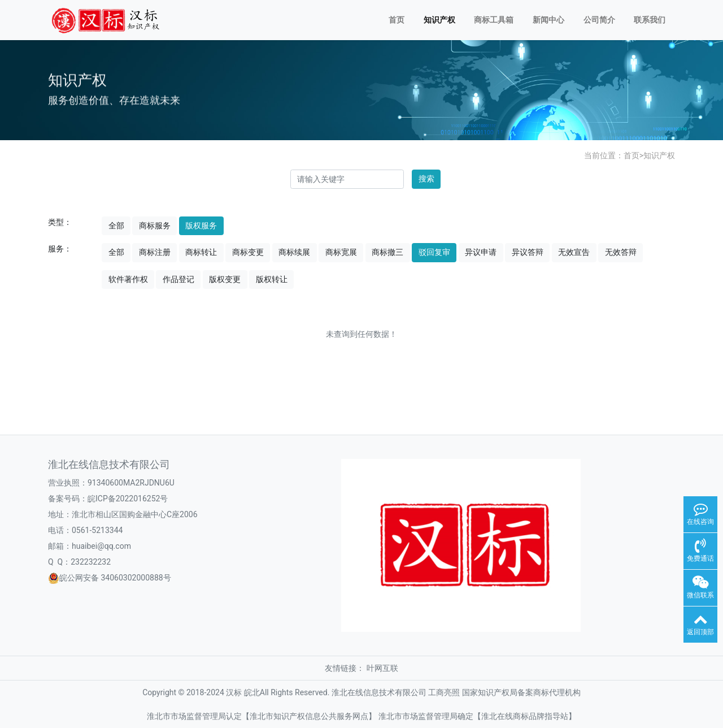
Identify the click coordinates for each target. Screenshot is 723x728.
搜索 (426, 179)
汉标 (234, 692)
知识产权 (439, 20)
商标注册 (155, 252)
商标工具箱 (494, 20)
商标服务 (155, 226)
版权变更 (225, 279)
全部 (116, 226)
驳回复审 (434, 252)
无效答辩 (621, 252)
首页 (397, 20)
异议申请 (481, 252)
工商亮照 (444, 692)
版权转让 (272, 279)
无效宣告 (574, 252)
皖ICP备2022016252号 (128, 499)
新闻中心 (548, 20)
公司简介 (599, 20)
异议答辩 (528, 252)
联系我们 (650, 20)
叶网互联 (382, 668)
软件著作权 (128, 279)
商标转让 (201, 252)
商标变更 (248, 252)
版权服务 (201, 226)
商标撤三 (387, 252)
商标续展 (294, 252)
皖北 (252, 692)
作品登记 (178, 279)
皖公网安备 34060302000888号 (115, 578)
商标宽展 (341, 252)
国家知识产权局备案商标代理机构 (521, 692)
